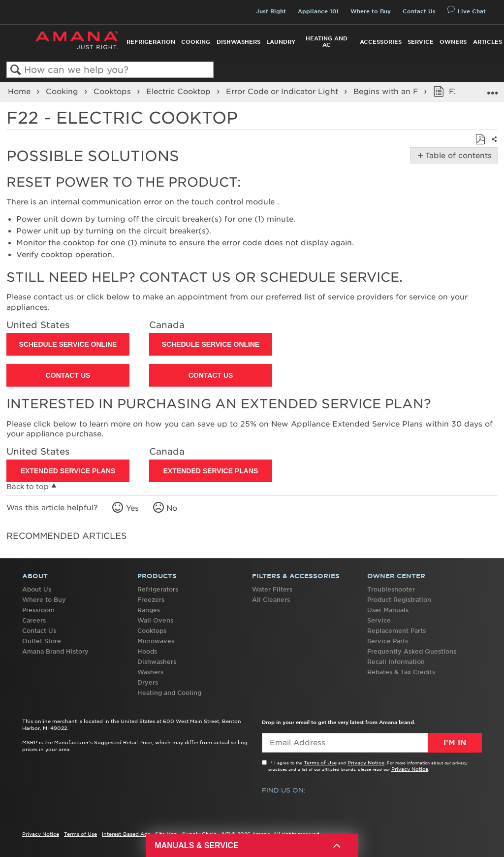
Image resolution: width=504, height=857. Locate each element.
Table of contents (457, 156)
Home (20, 92)
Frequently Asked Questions (412, 651)
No (172, 508)
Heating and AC (327, 42)
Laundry (281, 42)
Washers (150, 672)
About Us (37, 589)
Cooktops (113, 92)
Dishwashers (238, 42)
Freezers (151, 600)
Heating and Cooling (169, 693)
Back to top (28, 487)
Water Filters (272, 589)
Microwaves (156, 641)
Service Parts (388, 641)
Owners (453, 42)
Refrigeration (151, 42)
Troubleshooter (391, 589)
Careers (34, 620)
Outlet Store (42, 641)
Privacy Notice (366, 762)
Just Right (271, 11)
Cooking (196, 42)
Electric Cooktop (180, 92)
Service (421, 42)
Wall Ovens (155, 620)
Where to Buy (371, 11)
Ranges (149, 610)
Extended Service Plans (68, 471)
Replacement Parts (396, 631)
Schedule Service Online (68, 344)
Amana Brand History (55, 651)
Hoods (147, 651)
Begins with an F (387, 92)
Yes (132, 508)
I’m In (455, 743)
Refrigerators (158, 589)
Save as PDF (480, 140)
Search (16, 70)
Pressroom (38, 610)
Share (492, 145)
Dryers (148, 682)
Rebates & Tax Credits (401, 672)
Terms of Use (320, 762)
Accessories (381, 42)
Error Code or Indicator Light (283, 92)
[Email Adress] (372, 743)
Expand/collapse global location (492, 89)
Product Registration (399, 600)
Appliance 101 (318, 11)
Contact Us (419, 11)
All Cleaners (271, 600)
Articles (488, 42)
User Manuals (388, 610)
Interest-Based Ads (126, 834)
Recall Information (396, 662)
